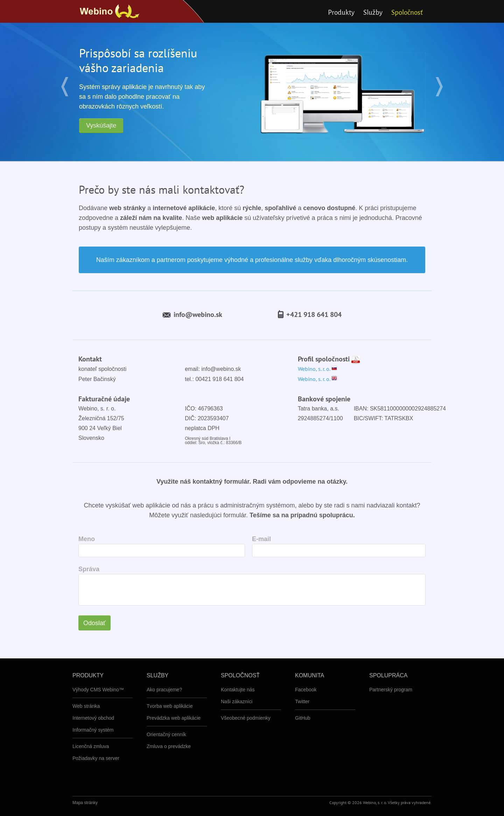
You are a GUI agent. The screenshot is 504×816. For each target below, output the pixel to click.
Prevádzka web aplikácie (174, 718)
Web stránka (86, 706)
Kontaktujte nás (238, 690)
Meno (87, 539)
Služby (373, 12)
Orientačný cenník (166, 734)
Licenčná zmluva (91, 746)
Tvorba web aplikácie (170, 706)
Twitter (302, 701)
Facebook (306, 690)
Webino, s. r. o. (317, 369)
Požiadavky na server (96, 758)
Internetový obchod (93, 718)
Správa (89, 569)
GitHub (303, 718)
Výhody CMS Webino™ (98, 690)
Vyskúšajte (101, 125)
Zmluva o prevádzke (169, 746)
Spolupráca (388, 675)
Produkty (341, 12)
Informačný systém (93, 730)
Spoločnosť (407, 12)
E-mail (261, 539)
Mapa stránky (85, 803)
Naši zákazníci (237, 701)
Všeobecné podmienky (246, 718)
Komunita (310, 675)
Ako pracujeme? (164, 690)
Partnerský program (391, 690)
